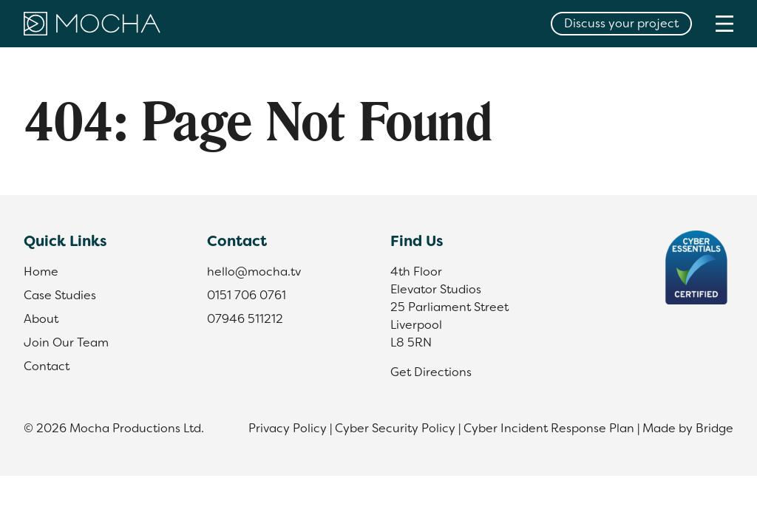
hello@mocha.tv (254, 272)
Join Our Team (66, 342)
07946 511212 (245, 319)
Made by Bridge (688, 428)
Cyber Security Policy (395, 428)
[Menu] (724, 23)
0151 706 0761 (247, 295)
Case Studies (60, 295)
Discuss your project (621, 23)
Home (41, 272)
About (41, 319)
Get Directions (431, 372)
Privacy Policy (288, 428)
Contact (47, 366)
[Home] (92, 24)
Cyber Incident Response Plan (549, 428)
